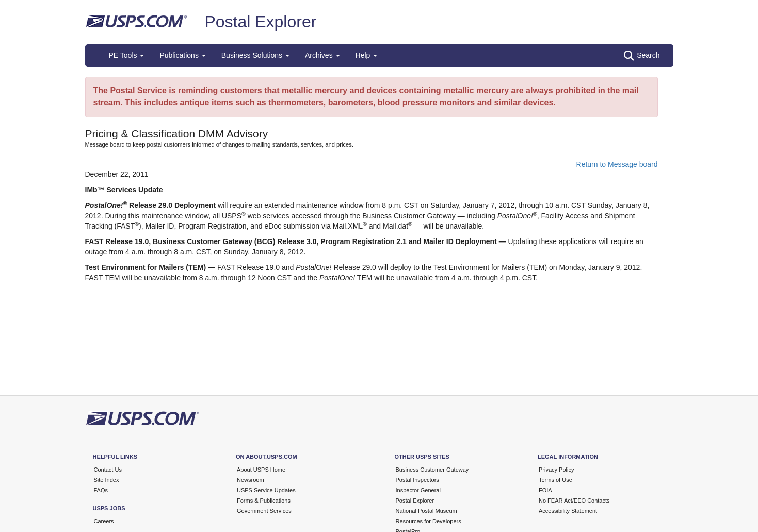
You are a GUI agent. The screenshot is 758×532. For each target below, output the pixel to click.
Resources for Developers (429, 521)
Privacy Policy (556, 470)
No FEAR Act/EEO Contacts (574, 501)
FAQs (101, 490)
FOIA (545, 490)
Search (642, 56)
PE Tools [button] (127, 55)
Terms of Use (555, 480)
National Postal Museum (426, 511)
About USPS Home (261, 470)
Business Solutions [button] (255, 55)
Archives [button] (322, 55)
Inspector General (418, 490)
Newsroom (251, 480)
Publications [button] (182, 55)
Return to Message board (617, 164)
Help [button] (367, 55)
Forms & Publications (264, 501)
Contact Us (108, 470)
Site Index (107, 480)
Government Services (264, 511)
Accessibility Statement (568, 511)
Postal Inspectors (417, 480)
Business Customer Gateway (432, 470)
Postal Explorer (260, 22)
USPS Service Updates (266, 490)
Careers (104, 521)
